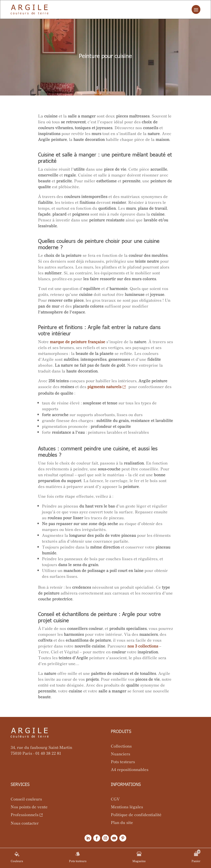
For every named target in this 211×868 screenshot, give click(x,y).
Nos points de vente (29, 807)
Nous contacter (25, 823)
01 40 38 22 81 (48, 753)
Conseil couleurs (26, 799)
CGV (115, 799)
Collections (121, 746)
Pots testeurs (123, 761)
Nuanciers (120, 754)
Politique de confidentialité (136, 814)
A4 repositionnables (130, 769)
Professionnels (25, 814)
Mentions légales (127, 807)
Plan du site (122, 822)
